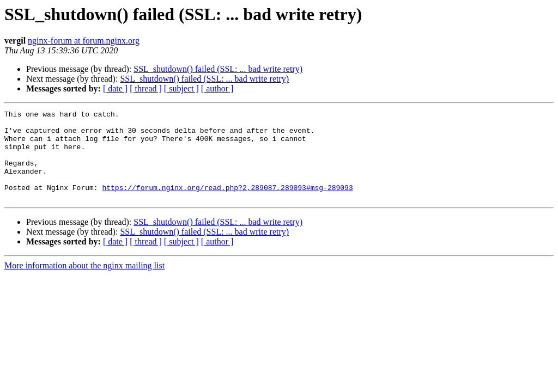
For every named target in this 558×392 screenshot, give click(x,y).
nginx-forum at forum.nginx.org (84, 41)
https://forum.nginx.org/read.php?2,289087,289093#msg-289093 (227, 204)
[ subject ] (181, 88)
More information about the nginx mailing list (84, 283)
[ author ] (217, 88)
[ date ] (115, 88)
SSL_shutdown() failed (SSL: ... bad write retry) (218, 69)
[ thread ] (146, 88)
